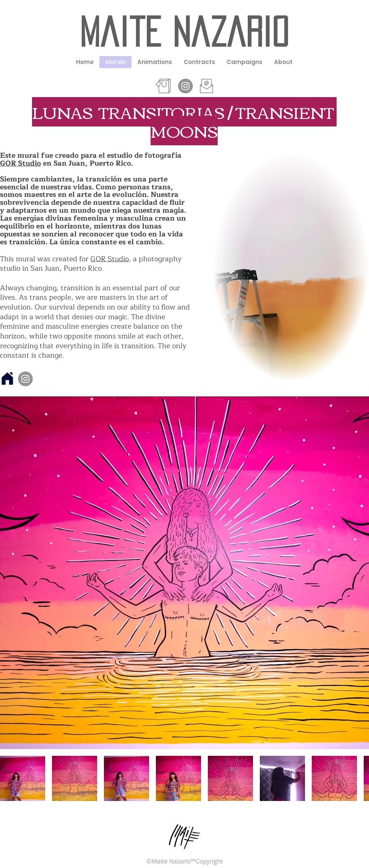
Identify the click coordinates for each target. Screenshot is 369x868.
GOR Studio (21, 163)
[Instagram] (25, 379)
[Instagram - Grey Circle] (185, 86)
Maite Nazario (184, 32)
